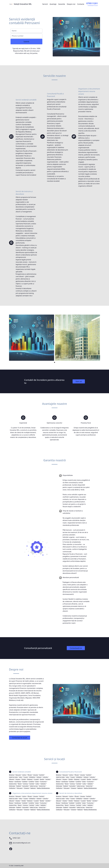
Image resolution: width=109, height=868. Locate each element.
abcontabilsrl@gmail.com (22, 843)
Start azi (79, 381)
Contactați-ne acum (20, 738)
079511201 (17, 838)
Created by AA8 (19, 866)
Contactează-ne (76, 648)
